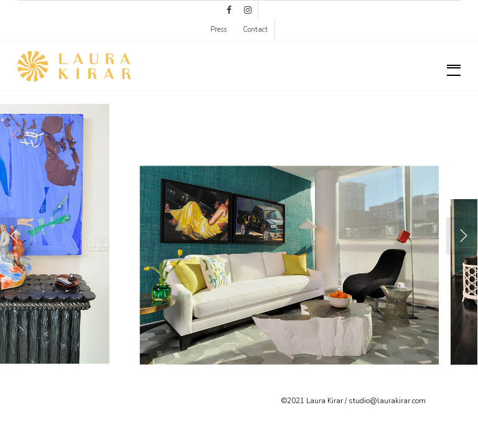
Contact (255, 30)
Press (218, 30)
